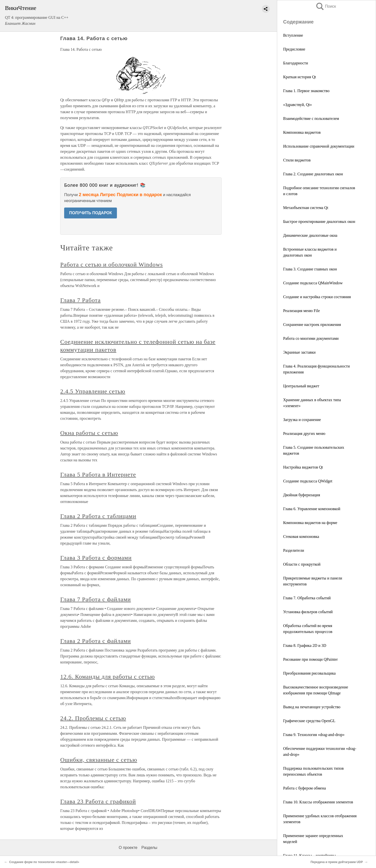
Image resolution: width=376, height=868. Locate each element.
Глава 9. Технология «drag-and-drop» (314, 735)
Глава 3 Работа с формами (96, 558)
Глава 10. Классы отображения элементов (318, 802)
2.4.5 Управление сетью (93, 391)
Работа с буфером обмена (305, 788)
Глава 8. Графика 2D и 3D (305, 645)
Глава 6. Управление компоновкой (312, 509)
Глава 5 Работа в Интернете (98, 474)
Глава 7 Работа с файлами (95, 599)
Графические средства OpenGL (309, 721)
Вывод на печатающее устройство (312, 707)
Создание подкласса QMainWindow (313, 283)
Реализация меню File (301, 311)
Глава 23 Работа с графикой (98, 801)
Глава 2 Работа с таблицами (98, 516)
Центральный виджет (301, 386)
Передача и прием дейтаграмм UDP (337, 862)
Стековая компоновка (301, 537)
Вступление (293, 35)
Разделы (149, 848)
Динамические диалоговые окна (310, 235)
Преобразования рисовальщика (309, 673)
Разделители (294, 550)
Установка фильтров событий (308, 612)
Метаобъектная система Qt (306, 208)
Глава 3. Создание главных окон (310, 269)
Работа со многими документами (311, 338)
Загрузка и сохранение (302, 420)
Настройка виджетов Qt (303, 467)
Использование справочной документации (319, 146)
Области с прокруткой (302, 564)
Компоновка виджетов (302, 132)
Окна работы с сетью (89, 433)
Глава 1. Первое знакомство (306, 91)
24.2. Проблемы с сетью (93, 718)
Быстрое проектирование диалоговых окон (319, 222)
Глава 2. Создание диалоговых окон (313, 174)
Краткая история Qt (300, 77)
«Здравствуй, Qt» (297, 105)
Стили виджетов (297, 160)
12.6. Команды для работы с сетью (107, 677)
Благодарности (296, 63)
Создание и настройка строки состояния (317, 297)
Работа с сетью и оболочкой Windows (111, 264)
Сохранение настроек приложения (312, 325)
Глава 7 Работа (80, 300)
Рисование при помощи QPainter (310, 659)
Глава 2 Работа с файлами (95, 641)
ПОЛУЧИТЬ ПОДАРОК (91, 213)
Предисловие (294, 49)
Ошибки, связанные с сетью (99, 760)
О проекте (128, 848)
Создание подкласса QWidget (308, 481)
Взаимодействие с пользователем (311, 118)
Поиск (326, 6)
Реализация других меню (304, 434)
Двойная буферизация (302, 495)
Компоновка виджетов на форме (310, 523)
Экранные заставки (299, 352)
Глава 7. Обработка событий (307, 598)
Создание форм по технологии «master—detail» (44, 862)
